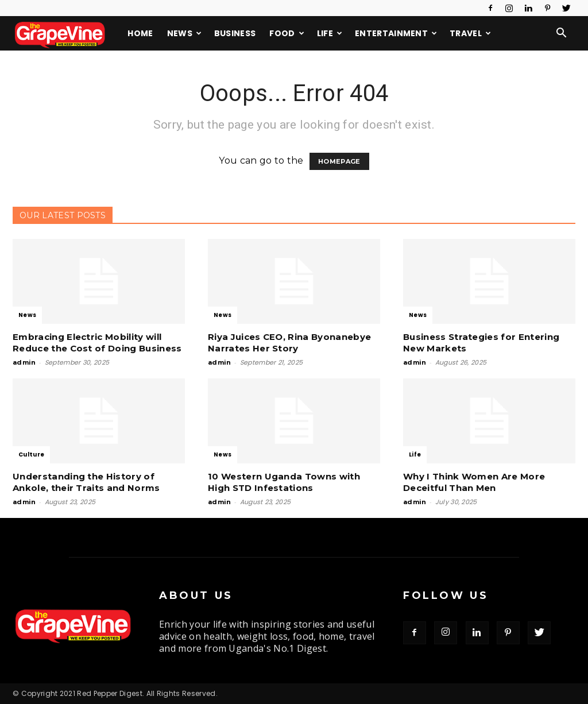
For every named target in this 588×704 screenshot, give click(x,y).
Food (287, 33)
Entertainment (396, 33)
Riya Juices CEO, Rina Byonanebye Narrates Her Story (289, 343)
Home (140, 33)
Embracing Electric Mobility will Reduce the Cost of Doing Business (97, 343)
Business (235, 33)
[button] (562, 34)
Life (330, 33)
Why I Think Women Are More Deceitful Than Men (474, 482)
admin (24, 362)
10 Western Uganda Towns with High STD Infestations (284, 482)
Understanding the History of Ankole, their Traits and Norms (86, 482)
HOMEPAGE (339, 161)
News (185, 33)
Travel (470, 33)
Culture (31, 454)
